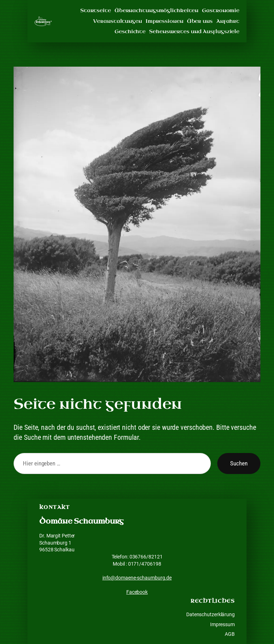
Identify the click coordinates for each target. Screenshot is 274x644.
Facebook (137, 592)
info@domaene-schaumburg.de (137, 578)
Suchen (239, 463)
